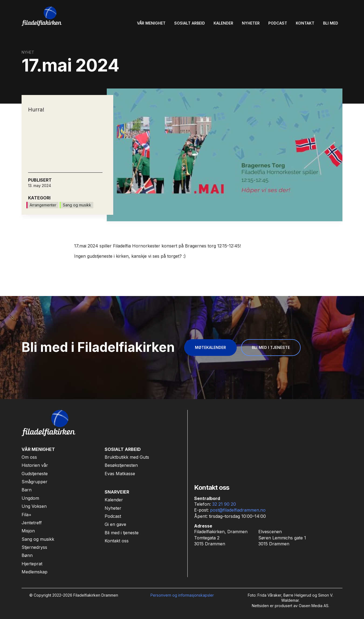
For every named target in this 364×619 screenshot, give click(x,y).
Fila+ (27, 515)
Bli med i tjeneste (122, 533)
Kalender (114, 500)
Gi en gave (115, 524)
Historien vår (35, 465)
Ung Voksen (34, 506)
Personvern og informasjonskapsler (182, 595)
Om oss (29, 457)
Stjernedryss (34, 547)
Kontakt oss (117, 541)
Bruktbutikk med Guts (127, 457)
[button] (151, 23)
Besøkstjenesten (121, 465)
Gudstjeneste (35, 474)
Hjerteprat (32, 564)
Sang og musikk (38, 539)
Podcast (113, 516)
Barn (27, 490)
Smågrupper (35, 482)
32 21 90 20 (224, 504)
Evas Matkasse (120, 474)
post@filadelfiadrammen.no (238, 510)
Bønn (27, 555)
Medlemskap (35, 572)
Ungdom (30, 498)
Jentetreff (32, 523)
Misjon (28, 531)
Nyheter (113, 508)
